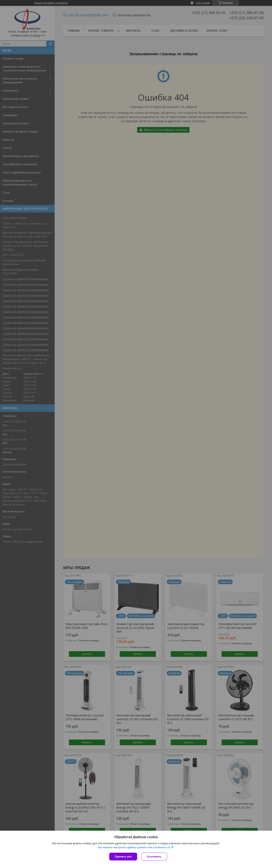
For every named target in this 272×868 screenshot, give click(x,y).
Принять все (123, 857)
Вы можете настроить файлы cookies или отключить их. (135, 847)
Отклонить (154, 857)
